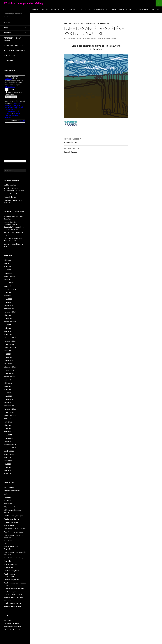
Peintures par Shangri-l (12, 519)
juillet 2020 (8, 280)
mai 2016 (7, 292)
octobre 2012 (9, 373)
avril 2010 (8, 470)
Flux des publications (11, 623)
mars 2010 (8, 474)
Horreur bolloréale (11, 194)
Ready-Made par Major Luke (14, 589)
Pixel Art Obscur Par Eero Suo (95, 24)
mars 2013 (8, 357)
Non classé (8, 504)
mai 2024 (7, 267)
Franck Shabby (96, 150)
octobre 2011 (9, 412)
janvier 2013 (9, 364)
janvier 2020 (9, 283)
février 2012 (9, 399)
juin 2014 (7, 325)
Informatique (9, 487)
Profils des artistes (11, 564)
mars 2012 (8, 396)
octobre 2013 (9, 344)
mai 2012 (7, 390)
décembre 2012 (10, 367)
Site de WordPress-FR (12, 630)
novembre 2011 (10, 409)
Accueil (35, 10)
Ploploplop (8, 561)
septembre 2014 (10, 322)
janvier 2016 (9, 305)
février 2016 (9, 302)
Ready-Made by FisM (11, 571)
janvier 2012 (9, 402)
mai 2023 (7, 270)
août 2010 (8, 457)
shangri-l (7, 233)
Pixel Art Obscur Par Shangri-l (15, 558)
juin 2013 (7, 351)
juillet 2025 (8, 260)
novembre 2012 (10, 370)
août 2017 (8, 286)
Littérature (8, 497)
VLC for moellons (10, 185)
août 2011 (8, 419)
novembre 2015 (10, 312)
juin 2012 (7, 386)
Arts (44, 10)
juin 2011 (7, 425)
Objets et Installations (12, 507)
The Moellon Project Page (122, 10)
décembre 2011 (10, 406)
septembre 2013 (10, 347)
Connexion (8, 620)
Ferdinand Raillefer (11, 238)
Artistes (54, 10)
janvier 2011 (9, 441)
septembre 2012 (10, 377)
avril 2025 (8, 263)
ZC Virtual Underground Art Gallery (24, 3)
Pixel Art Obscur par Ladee (14, 532)
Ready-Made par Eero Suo (13, 580)
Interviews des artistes (99, 10)
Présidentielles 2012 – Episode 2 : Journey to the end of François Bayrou (15, 227)
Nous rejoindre (142, 10)
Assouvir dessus (10, 197)
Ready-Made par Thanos (13, 606)
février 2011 (9, 438)
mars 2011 (8, 435)
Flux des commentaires (13, 627)
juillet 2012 (8, 383)
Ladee (6, 494)
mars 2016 (8, 299)
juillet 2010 (8, 461)
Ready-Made (9, 567)
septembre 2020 (10, 276)
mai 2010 (7, 467)
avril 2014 (8, 331)
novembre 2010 (10, 448)
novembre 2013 (10, 341)
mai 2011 (7, 428)
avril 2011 (8, 432)
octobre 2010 (9, 451)
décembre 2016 (10, 289)
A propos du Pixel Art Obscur (74, 10)
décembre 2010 (10, 445)
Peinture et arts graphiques (14, 516)
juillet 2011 (8, 422)
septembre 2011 (10, 415)
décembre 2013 (10, 338)
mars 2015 (8, 318)
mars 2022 (8, 273)
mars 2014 (8, 335)
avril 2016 (8, 296)
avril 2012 (8, 393)
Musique (7, 500)
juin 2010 (7, 464)
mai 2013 (7, 354)
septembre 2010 (10, 454)
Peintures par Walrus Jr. (13, 522)
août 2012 (8, 380)
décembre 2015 (10, 309)
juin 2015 (7, 315)
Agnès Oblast (9, 222)
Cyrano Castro (96, 140)
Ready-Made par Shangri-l (13, 603)
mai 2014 (7, 328)
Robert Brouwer (10, 216)
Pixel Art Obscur (72, 24)
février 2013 (9, 360)
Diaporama (156, 10)
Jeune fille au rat (10, 241)
